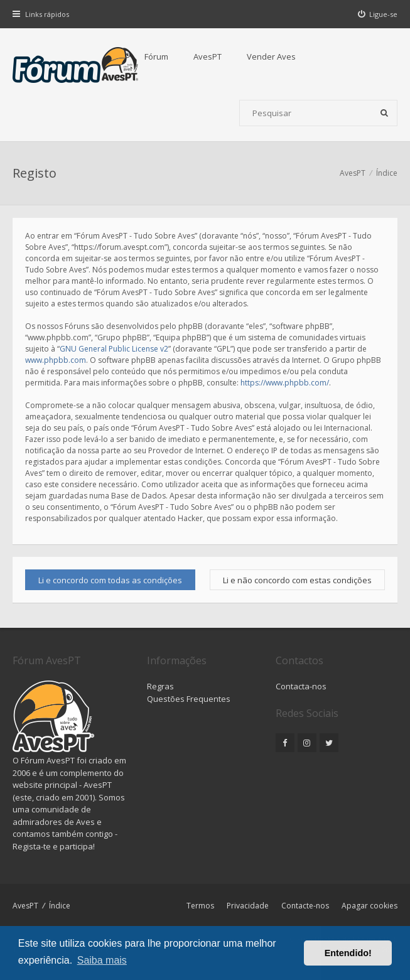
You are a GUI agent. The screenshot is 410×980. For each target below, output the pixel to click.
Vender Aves (271, 57)
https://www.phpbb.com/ (285, 383)
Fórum (156, 57)
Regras (160, 686)
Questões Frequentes (189, 699)
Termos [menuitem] (200, 906)
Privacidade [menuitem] (248, 906)
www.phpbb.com (56, 360)
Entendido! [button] (348, 953)
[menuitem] (378, 14)
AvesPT (208, 57)
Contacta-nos (301, 686)
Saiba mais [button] (102, 960)
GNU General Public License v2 (114, 349)
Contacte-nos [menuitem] (305, 906)
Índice (60, 906)
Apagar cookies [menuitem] (370, 906)
